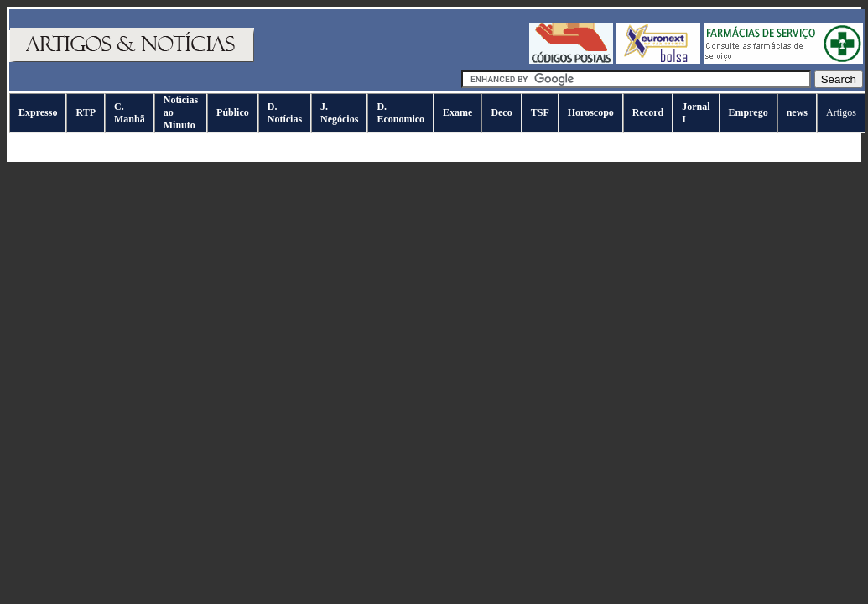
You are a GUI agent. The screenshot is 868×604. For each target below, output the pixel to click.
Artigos (841, 112)
